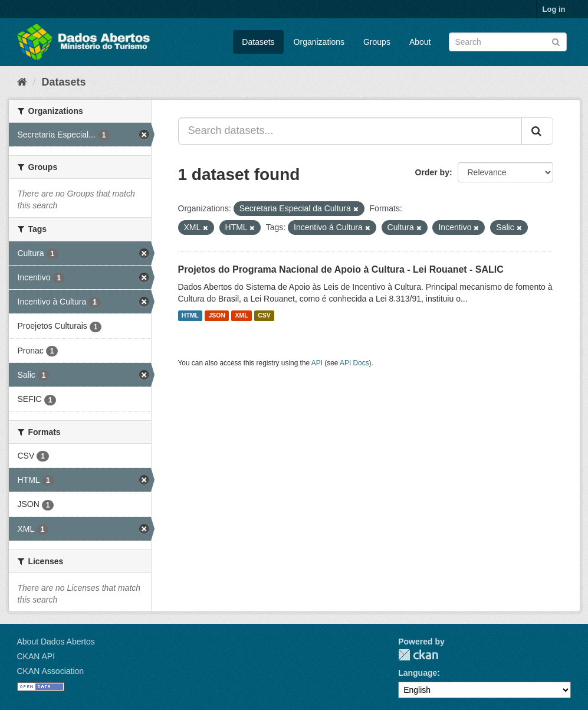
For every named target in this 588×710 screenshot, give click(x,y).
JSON (217, 316)
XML (242, 316)
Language (418, 673)
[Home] (22, 82)
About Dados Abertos (56, 642)
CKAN (418, 655)
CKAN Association (51, 671)
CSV (264, 316)
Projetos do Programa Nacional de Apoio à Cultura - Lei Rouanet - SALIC (341, 269)
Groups (377, 42)
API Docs (354, 363)
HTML (190, 316)
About (420, 42)
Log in (554, 9)
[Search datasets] (508, 42)
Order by (432, 172)
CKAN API (36, 656)
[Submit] (556, 41)
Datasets (258, 42)
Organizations (319, 42)
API (317, 363)
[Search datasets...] (350, 131)
